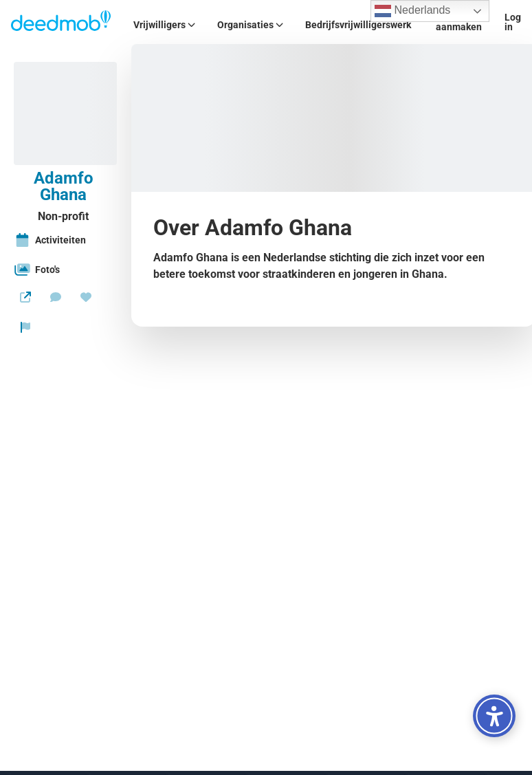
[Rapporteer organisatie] (25, 327)
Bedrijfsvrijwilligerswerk (358, 25)
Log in (513, 22)
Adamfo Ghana (64, 186)
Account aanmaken (459, 22)
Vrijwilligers (164, 25)
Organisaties (250, 25)
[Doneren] (86, 297)
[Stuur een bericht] (56, 297)
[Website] (25, 297)
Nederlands (412, 11)
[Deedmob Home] (61, 22)
